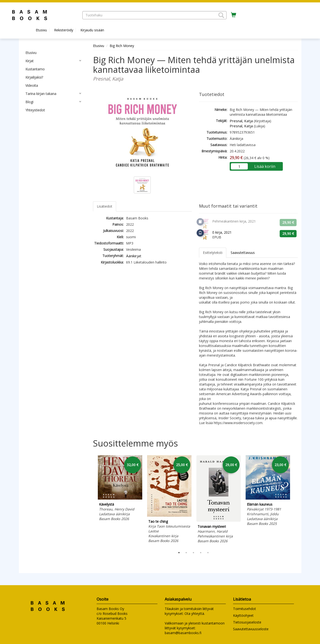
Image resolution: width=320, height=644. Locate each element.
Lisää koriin (265, 166)
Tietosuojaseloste (247, 622)
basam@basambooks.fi (183, 633)
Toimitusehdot (245, 609)
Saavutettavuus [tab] (243, 253)
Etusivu (41, 30)
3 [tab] (193, 553)
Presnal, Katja (241, 121)
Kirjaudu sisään (92, 30)
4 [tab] (201, 553)
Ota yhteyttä (194, 613)
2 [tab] (186, 553)
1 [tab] (179, 553)
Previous (92, 501)
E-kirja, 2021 (222, 232)
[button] (221, 15)
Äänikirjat (134, 256)
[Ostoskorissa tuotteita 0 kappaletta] (234, 15)
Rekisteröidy (64, 30)
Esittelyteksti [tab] (213, 253)
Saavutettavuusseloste (251, 629)
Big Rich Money (122, 46)
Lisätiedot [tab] (105, 206)
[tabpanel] (120, 489)
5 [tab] (208, 553)
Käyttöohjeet (243, 615)
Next (295, 501)
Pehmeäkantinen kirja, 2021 (234, 221)
